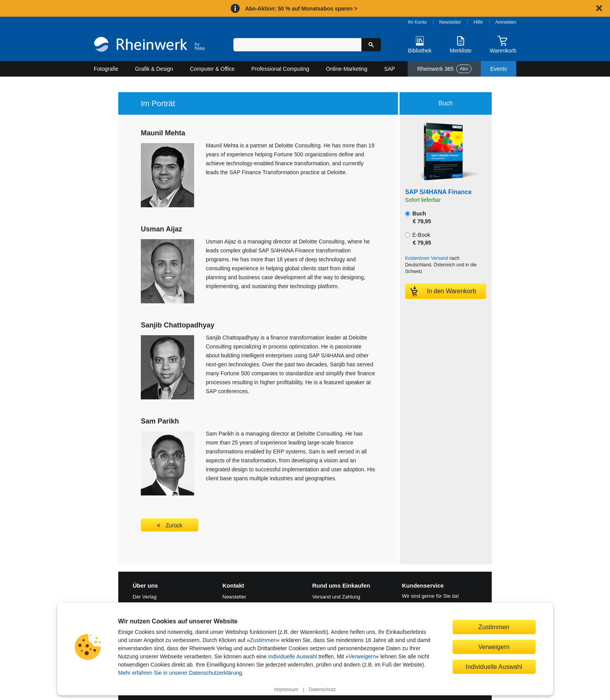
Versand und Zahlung (337, 597)
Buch (418, 217)
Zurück (174, 525)
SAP (389, 69)
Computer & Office (212, 69)
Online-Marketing (347, 69)
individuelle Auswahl (292, 656)
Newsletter (450, 22)
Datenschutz (322, 689)
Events (499, 69)
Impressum (286, 689)
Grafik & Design (154, 69)
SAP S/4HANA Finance (438, 192)
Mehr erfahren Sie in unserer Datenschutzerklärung (180, 673)
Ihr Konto (418, 22)
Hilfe (478, 22)
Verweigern (362, 656)
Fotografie (106, 69)
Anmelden (506, 22)
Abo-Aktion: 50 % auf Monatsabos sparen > (301, 9)
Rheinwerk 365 (444, 69)
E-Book (418, 239)
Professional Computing (280, 69)
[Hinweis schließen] (599, 8)
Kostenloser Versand (427, 258)
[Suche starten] (371, 45)
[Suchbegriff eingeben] (297, 45)
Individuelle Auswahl (494, 667)
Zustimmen (263, 640)
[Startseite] (150, 45)
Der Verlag (145, 597)
